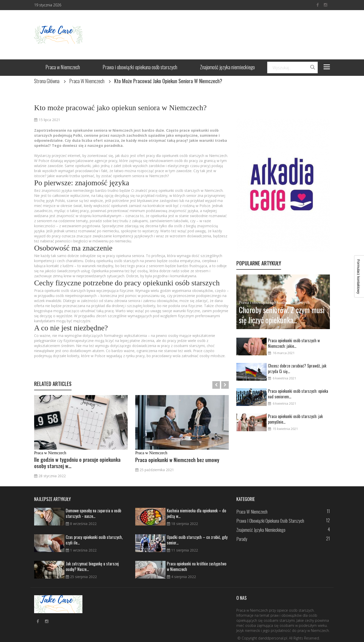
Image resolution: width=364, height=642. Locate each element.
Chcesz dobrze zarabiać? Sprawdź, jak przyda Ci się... (297, 369)
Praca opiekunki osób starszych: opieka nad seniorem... (298, 394)
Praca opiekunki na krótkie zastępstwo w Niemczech (197, 566)
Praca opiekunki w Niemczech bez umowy (177, 460)
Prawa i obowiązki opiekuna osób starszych (140, 68)
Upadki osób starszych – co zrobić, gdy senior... (197, 540)
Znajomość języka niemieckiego (227, 68)
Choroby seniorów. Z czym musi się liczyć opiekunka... (282, 315)
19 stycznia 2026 (48, 5)
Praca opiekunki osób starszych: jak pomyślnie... (295, 419)
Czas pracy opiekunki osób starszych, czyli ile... (94, 540)
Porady (242, 539)
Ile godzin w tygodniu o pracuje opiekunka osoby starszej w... (77, 463)
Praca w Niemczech (63, 68)
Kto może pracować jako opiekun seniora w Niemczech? (120, 108)
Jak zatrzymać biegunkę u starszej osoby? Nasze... (92, 566)
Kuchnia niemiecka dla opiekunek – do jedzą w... (196, 513)
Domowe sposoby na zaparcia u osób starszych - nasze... (93, 513)
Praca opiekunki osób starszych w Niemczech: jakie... (294, 343)
